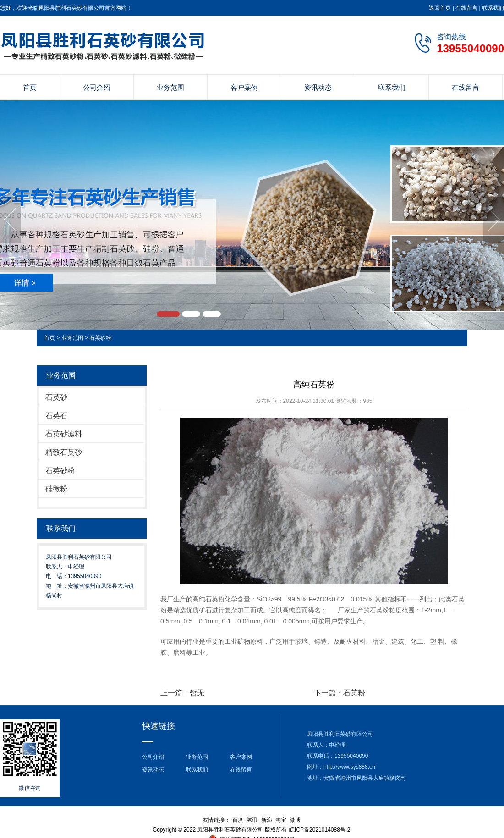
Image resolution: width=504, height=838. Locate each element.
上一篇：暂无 (182, 693)
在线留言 (466, 8)
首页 (30, 87)
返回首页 (440, 8)
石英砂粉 (100, 338)
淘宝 (281, 820)
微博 (295, 820)
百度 (238, 820)
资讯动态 (318, 87)
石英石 (56, 416)
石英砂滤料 (64, 434)
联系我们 (493, 8)
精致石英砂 (64, 452)
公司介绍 (97, 87)
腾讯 (252, 820)
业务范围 (170, 87)
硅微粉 (56, 489)
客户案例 (244, 87)
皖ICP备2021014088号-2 (320, 830)
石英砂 (56, 397)
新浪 (267, 820)
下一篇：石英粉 (340, 693)
